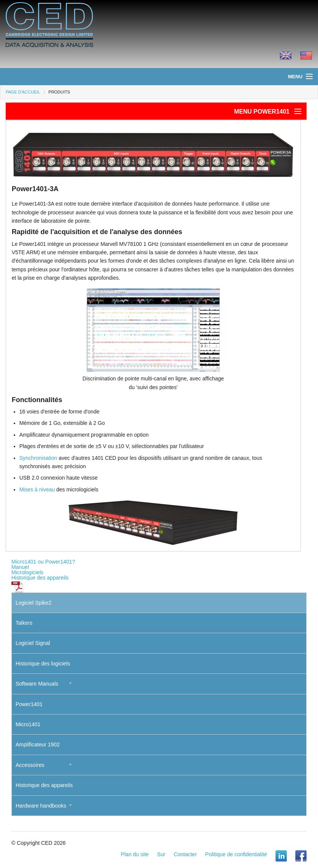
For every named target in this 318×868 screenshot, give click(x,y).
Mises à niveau (37, 489)
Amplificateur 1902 (38, 744)
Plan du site (135, 854)
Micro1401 (28, 724)
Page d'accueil (23, 92)
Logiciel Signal (33, 643)
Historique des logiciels (43, 664)
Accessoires (30, 765)
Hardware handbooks (41, 806)
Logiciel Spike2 (33, 603)
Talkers (24, 623)
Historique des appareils (40, 578)
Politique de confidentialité (236, 854)
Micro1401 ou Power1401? (43, 562)
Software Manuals (37, 684)
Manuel (20, 567)
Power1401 (29, 704)
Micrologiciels (27, 572)
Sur (161, 854)
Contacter (185, 854)
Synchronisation (38, 458)
